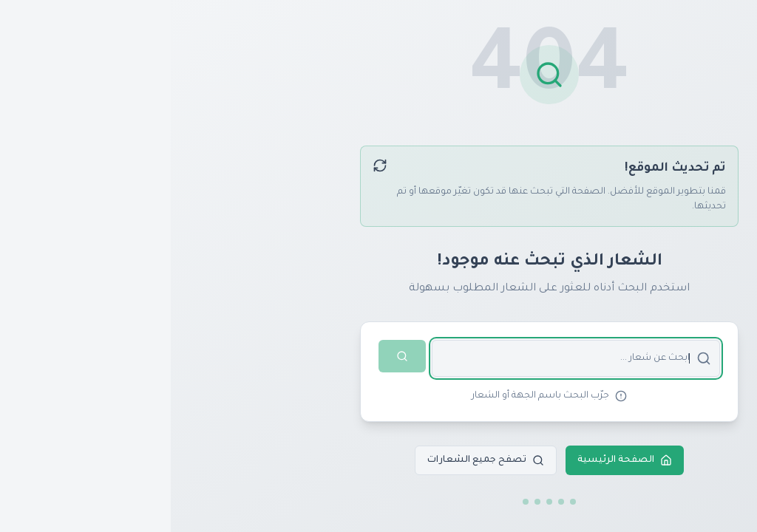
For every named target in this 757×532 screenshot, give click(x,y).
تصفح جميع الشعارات (315, 460)
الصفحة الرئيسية (454, 460)
